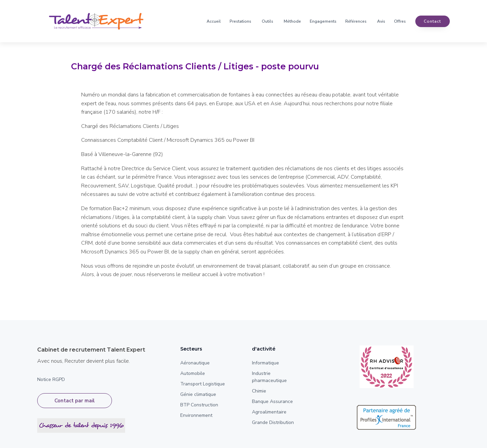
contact (432, 21)
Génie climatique (198, 394)
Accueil (214, 21)
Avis (381, 21)
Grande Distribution (273, 422)
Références (356, 21)
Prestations (240, 21)
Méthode (292, 21)
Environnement (196, 415)
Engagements (323, 21)
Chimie (259, 391)
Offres (400, 21)
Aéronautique (195, 363)
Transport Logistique (203, 384)
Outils (268, 21)
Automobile (193, 373)
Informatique (265, 363)
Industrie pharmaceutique (269, 377)
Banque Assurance (272, 401)
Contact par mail (75, 401)
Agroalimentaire (269, 412)
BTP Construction (199, 405)
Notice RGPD (51, 379)
